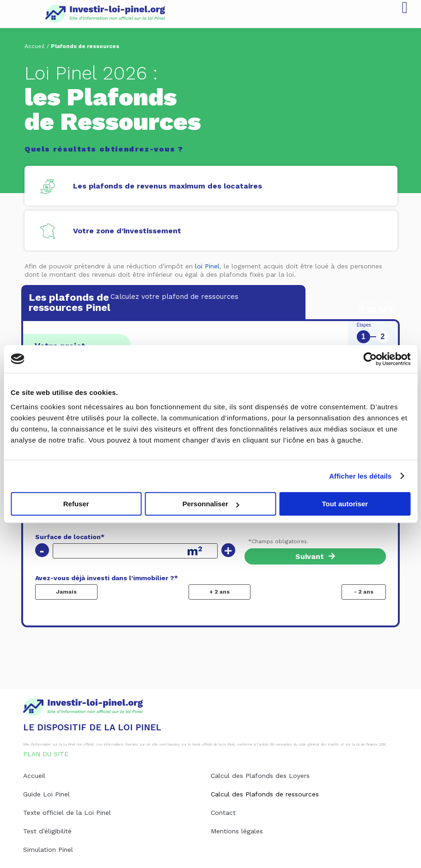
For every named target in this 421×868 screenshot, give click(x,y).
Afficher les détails (360, 476)
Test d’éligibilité (47, 831)
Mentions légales (237, 831)
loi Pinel (207, 266)
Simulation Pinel (48, 850)
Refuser (76, 504)
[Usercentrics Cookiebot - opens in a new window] (370, 359)
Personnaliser (211, 504)
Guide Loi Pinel (46, 794)
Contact (223, 813)
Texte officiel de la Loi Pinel (67, 813)
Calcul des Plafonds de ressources (265, 794)
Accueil (35, 46)
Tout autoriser (345, 504)
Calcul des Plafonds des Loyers (260, 776)
